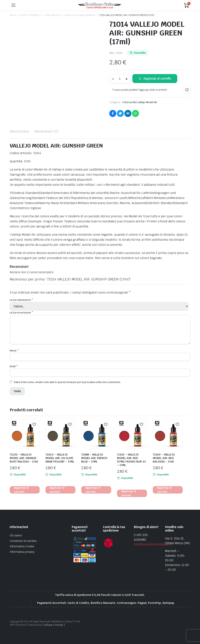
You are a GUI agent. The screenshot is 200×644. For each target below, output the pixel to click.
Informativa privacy (22, 552)
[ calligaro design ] (53, 625)
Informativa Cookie (22, 546)
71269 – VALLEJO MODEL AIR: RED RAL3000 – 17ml (164, 458)
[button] (187, 90)
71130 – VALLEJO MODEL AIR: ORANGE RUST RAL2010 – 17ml (24, 458)
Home (13, 15)
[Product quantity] (120, 79)
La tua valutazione (21, 300)
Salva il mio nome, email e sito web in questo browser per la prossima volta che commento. (67, 382)
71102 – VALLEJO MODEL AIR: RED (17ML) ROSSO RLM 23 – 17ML (131, 460)
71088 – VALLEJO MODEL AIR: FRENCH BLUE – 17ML (94, 458)
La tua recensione (21, 313)
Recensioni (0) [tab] (47, 131)
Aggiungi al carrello (157, 78)
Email (14, 366)
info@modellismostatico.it (153, 544)
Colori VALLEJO (53, 15)
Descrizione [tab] (19, 131)
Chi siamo (16, 535)
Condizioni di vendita (23, 541)
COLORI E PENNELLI (30, 15)
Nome (14, 351)
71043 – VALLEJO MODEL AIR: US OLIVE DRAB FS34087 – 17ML (60, 458)
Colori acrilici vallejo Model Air (80, 15)
